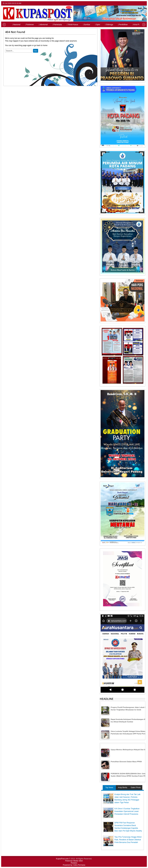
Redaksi (74, 863)
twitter (132, 3)
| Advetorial (37, 25)
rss (143, 3)
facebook (136, 3)
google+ (139, 3)
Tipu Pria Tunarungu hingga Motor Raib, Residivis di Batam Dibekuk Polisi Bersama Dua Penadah (128, 840)
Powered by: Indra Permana (74, 865)
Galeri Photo (136, 788)
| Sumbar (80, 25)
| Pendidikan (116, 25)
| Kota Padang (132, 25)
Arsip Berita (122, 788)
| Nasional (10, 25)
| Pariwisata (51, 25)
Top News (109, 788)
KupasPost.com (62, 859)
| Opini (91, 25)
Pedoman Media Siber (74, 861)
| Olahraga (103, 25)
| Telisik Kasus (66, 25)
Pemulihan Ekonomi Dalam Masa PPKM (126, 762)
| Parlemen (23, 25)
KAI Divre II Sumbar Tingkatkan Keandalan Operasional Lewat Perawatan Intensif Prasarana (127, 811)
